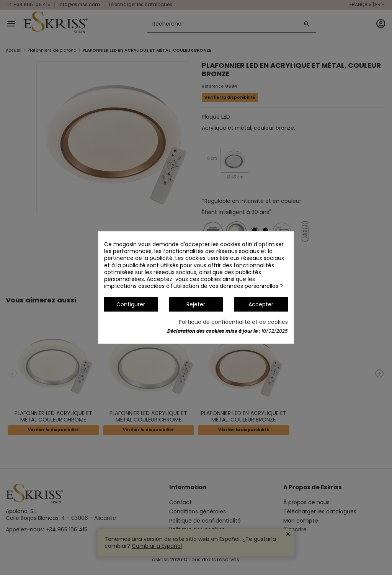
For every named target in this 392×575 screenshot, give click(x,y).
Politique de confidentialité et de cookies (233, 322)
